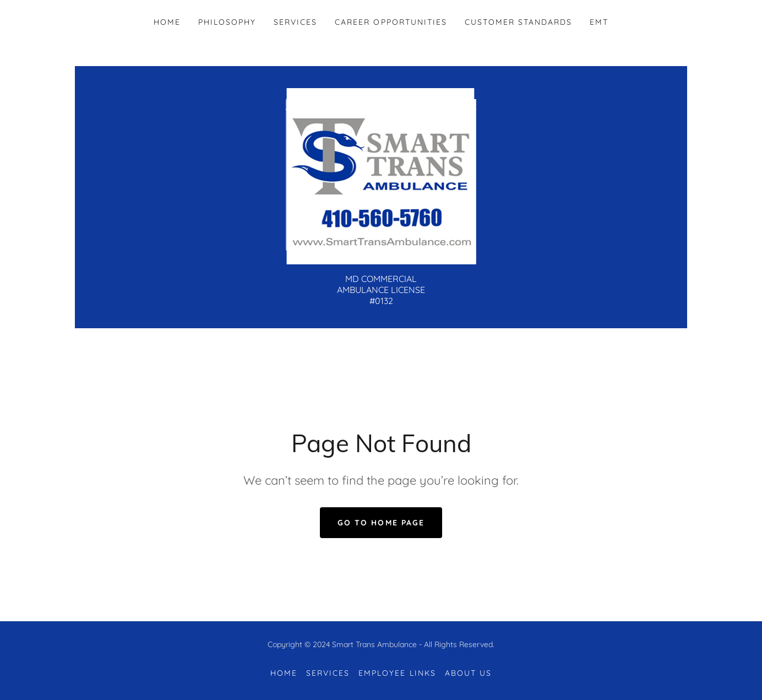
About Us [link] (468, 673)
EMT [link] (599, 22)
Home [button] (284, 673)
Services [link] (295, 22)
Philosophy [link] (227, 22)
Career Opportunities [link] (391, 22)
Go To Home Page (381, 523)
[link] (381, 175)
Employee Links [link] (397, 673)
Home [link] (167, 22)
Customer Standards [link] (518, 22)
